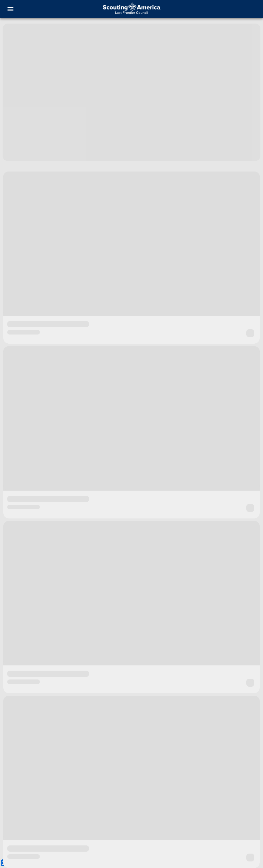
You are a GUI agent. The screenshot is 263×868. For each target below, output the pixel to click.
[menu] (10, 9)
